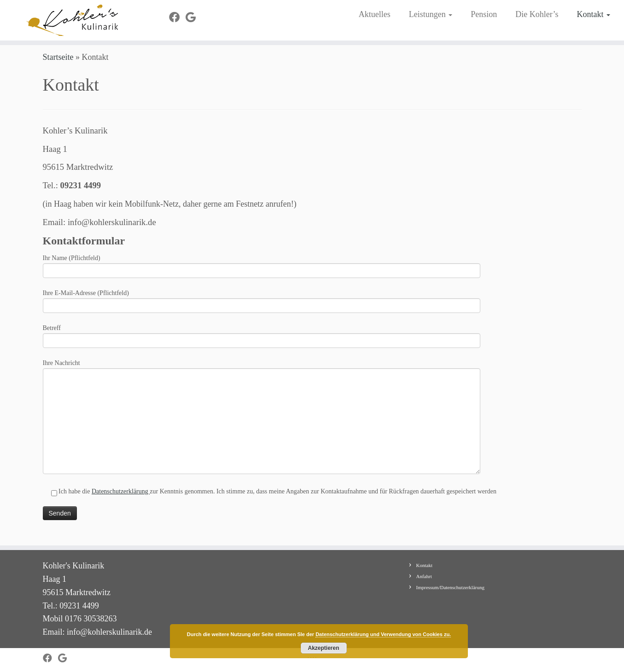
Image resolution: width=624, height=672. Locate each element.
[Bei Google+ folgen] (194, 17)
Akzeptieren (323, 648)
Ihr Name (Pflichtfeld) (262, 271)
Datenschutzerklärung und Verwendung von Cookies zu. (383, 634)
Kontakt (593, 14)
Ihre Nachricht (262, 399)
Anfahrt (424, 576)
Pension (484, 14)
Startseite (58, 63)
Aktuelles (375, 14)
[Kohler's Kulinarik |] (72, 20)
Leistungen (431, 14)
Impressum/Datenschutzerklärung (450, 587)
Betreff (262, 341)
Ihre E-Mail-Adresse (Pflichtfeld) (262, 306)
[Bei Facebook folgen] (177, 17)
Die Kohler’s (537, 14)
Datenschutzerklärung (121, 497)
